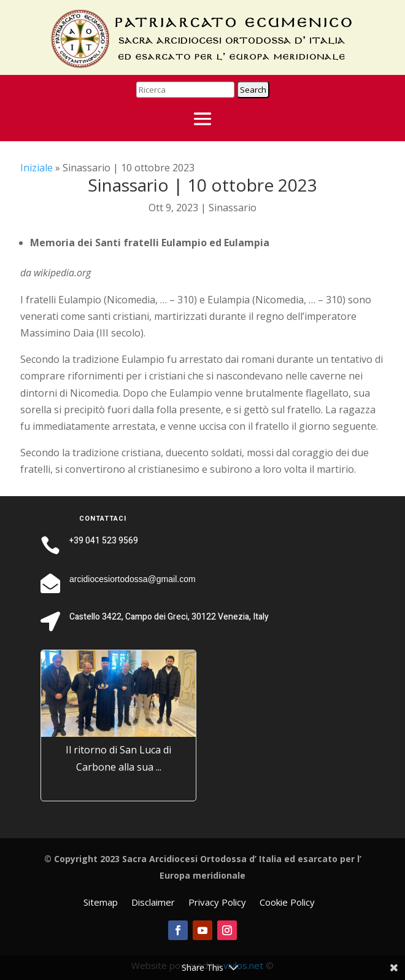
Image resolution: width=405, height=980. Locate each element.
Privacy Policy (217, 903)
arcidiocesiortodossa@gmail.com (133, 579)
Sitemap (101, 903)
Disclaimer (153, 903)
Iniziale (37, 168)
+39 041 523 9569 (104, 541)
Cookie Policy (287, 903)
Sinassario (233, 208)
